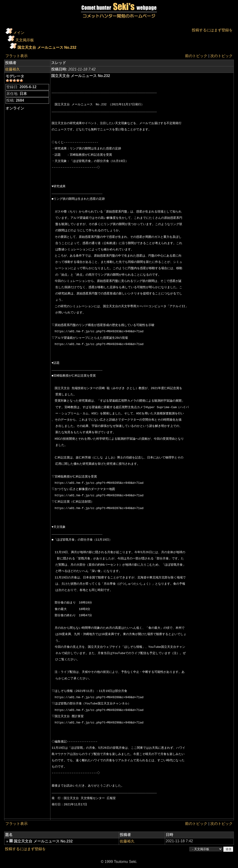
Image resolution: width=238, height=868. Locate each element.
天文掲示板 (25, 40)
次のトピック (221, 56)
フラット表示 (17, 56)
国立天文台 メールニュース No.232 (47, 47)
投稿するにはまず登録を (212, 30)
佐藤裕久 (13, 69)
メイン (19, 33)
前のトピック (196, 56)
